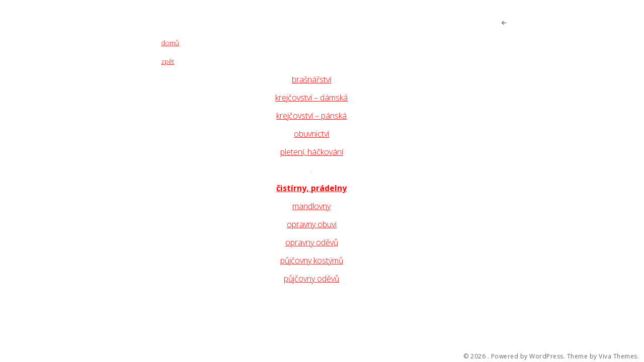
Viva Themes (618, 356)
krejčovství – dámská (311, 98)
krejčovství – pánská (311, 116)
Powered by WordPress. (528, 356)
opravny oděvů (312, 242)
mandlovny (311, 206)
